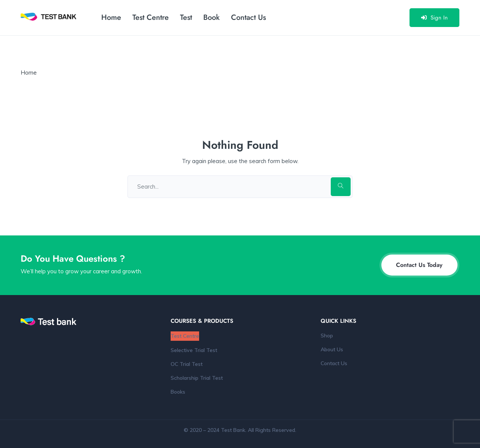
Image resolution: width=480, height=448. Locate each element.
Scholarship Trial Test (197, 378)
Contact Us (248, 17)
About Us (332, 349)
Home (111, 17)
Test (186, 17)
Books (178, 392)
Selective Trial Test (194, 350)
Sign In (434, 18)
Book (211, 17)
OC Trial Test (187, 364)
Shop (327, 336)
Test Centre (151, 17)
